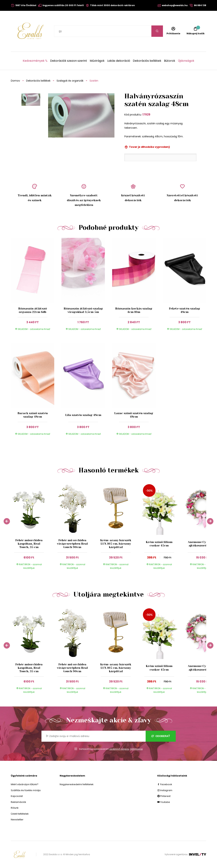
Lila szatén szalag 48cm (83, 415)
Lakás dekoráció (119, 61)
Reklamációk (18, 802)
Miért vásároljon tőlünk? (25, 784)
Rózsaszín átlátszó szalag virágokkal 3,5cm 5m (83, 310)
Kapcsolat (17, 796)
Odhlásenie (136, 749)
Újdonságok (186, 61)
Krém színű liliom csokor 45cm (159, 544)
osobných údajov (119, 749)
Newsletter (17, 820)
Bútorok (170, 61)
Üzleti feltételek (20, 814)
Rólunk (15, 808)
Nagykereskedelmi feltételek (77, 784)
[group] (33, 527)
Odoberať (161, 736)
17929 (146, 115)
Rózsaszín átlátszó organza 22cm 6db (33, 310)
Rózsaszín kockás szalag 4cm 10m (134, 310)
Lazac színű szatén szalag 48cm (134, 415)
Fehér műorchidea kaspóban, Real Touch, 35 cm (29, 544)
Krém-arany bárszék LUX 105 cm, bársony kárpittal (116, 544)
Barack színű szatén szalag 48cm (33, 415)
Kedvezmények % (35, 61)
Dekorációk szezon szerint (69, 61)
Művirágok (97, 61)
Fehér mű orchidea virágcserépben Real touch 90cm (72, 544)
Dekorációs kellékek (147, 61)
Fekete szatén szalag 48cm (184, 310)
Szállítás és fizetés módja (26, 790)
